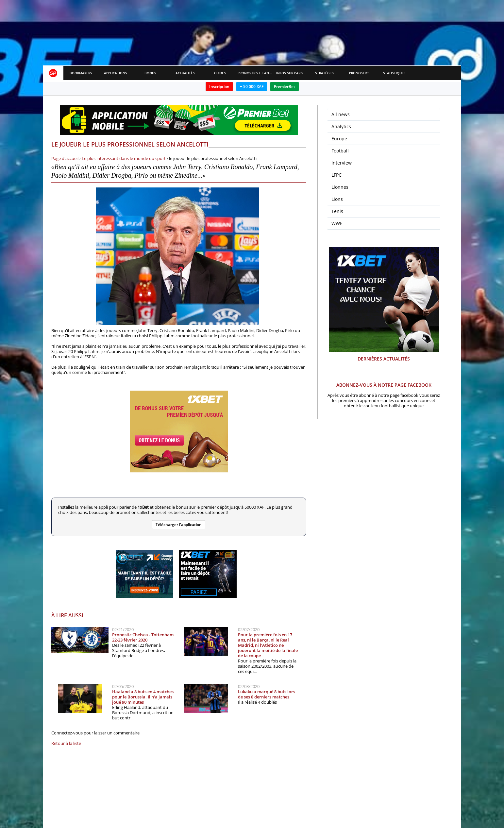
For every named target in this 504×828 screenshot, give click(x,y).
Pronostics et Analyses (255, 73)
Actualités (185, 73)
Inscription (219, 87)
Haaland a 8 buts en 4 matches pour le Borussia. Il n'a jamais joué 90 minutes (143, 697)
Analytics (341, 126)
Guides (220, 73)
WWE (337, 223)
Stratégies (325, 73)
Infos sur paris (290, 73)
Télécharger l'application (179, 525)
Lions (337, 199)
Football (340, 151)
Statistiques (394, 73)
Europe (339, 139)
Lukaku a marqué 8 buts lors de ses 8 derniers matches (267, 694)
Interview (342, 163)
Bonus (150, 73)
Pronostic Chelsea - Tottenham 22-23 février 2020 (143, 637)
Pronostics (359, 73)
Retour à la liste (66, 743)
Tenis (337, 211)
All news (341, 114)
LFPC (336, 175)
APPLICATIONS (116, 73)
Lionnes (340, 187)
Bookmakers (81, 73)
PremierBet (285, 87)
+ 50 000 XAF (252, 87)
